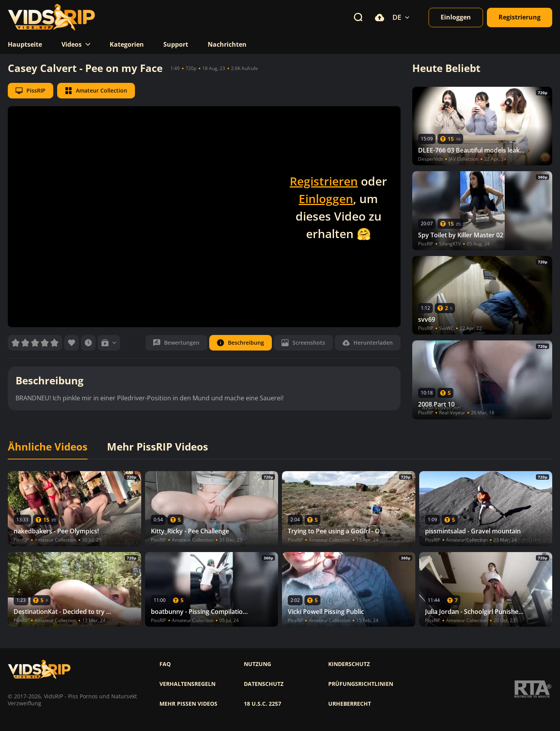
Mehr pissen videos (188, 704)
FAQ (165, 664)
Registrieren (324, 181)
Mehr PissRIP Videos (157, 447)
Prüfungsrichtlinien (361, 684)
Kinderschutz (349, 664)
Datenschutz (264, 684)
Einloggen (326, 199)
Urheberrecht (350, 704)
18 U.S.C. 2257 (262, 704)
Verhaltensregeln (187, 684)
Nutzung (257, 664)
